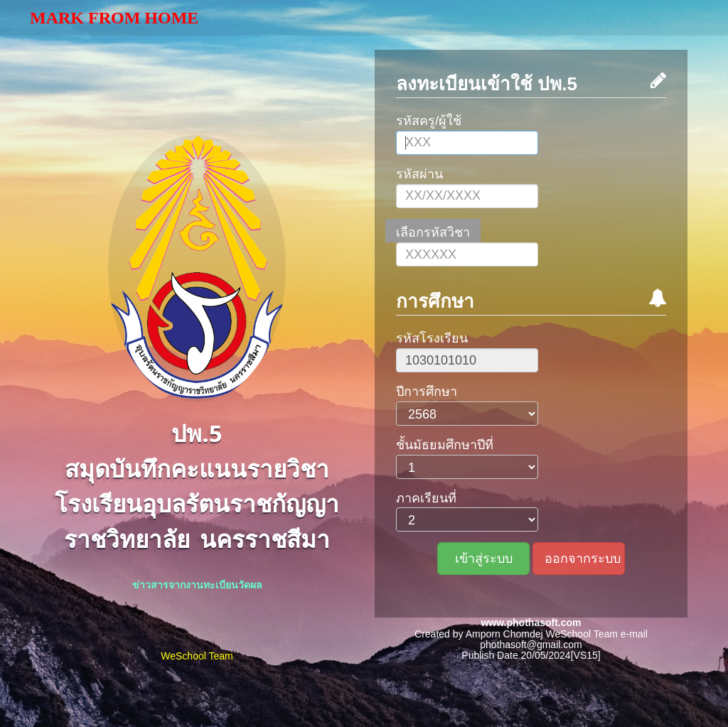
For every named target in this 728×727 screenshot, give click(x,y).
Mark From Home (114, 18)
